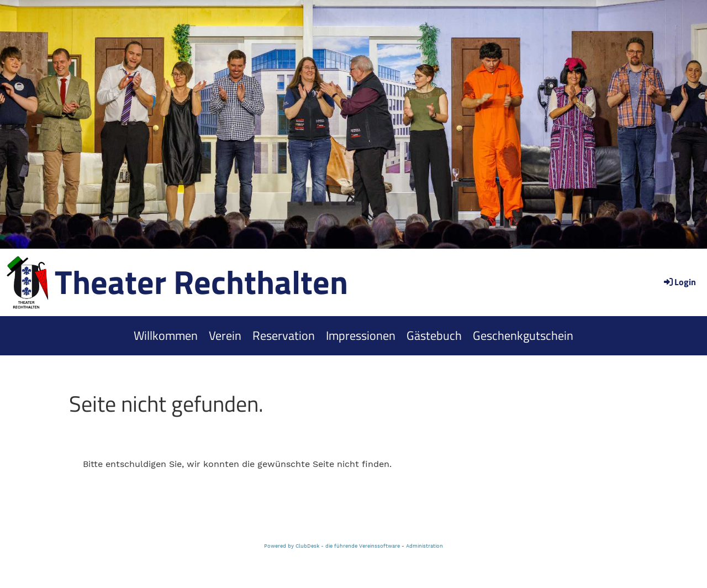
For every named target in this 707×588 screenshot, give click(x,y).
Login (679, 282)
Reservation (284, 335)
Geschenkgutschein (523, 335)
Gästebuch (434, 335)
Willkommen (166, 335)
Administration (424, 546)
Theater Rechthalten (201, 282)
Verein (225, 335)
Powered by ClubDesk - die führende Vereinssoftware (332, 546)
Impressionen (361, 335)
